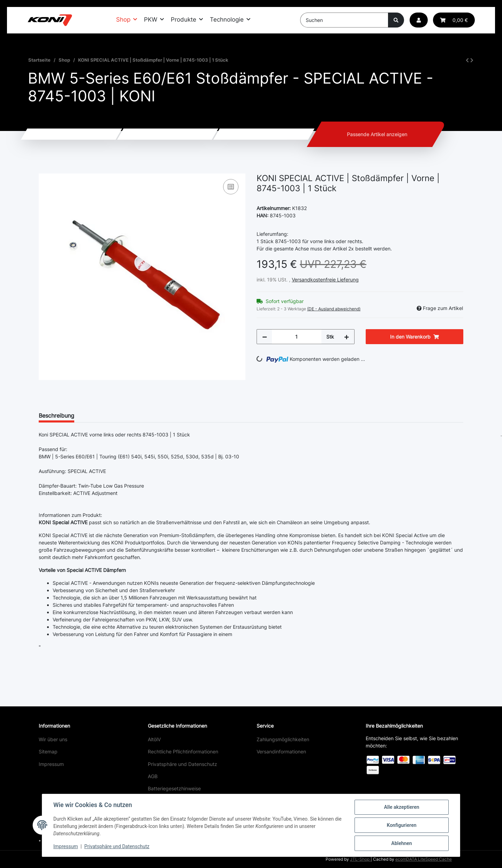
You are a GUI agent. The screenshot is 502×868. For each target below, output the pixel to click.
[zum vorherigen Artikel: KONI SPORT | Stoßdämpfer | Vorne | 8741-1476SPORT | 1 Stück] (467, 60)
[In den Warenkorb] (44, 170)
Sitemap (48, 751)
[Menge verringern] (265, 337)
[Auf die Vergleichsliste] (231, 187)
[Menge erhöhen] (347, 337)
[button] (419, 20)
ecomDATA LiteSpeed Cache (424, 859)
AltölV (154, 739)
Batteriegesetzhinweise (174, 788)
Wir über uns (53, 739)
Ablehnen (401, 843)
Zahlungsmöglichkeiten (283, 739)
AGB (153, 776)
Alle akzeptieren (401, 807)
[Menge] (297, 337)
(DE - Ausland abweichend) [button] (334, 309)
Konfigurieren (401, 825)
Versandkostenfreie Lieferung (325, 280)
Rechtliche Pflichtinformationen (183, 751)
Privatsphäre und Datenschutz (182, 764)
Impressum (51, 764)
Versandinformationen (281, 751)
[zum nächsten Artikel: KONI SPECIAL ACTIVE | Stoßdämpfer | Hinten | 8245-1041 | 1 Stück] (472, 60)
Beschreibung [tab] (56, 416)
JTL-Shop (360, 859)
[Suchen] (344, 20)
